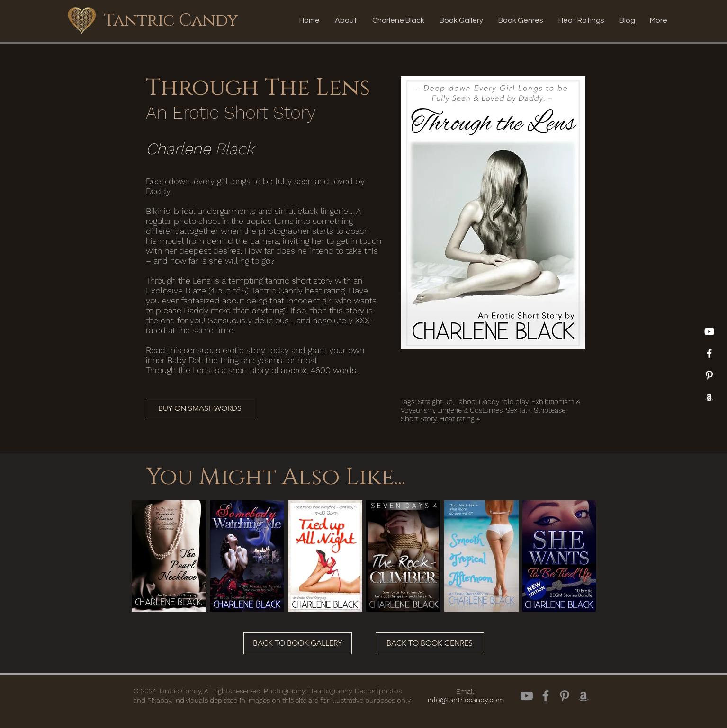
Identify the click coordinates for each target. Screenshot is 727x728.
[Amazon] (709, 397)
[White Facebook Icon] (709, 353)
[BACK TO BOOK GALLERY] (298, 643)
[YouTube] (709, 332)
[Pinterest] (709, 375)
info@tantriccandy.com (466, 700)
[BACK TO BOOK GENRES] (430, 643)
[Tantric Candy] (171, 20)
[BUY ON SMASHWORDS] (200, 408)
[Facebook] (546, 696)
